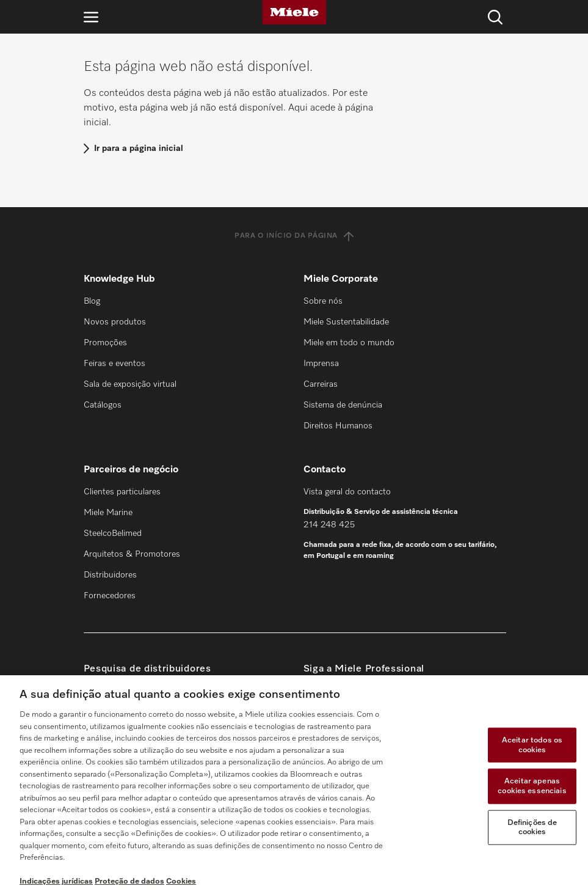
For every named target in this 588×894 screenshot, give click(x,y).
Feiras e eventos (114, 364)
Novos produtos (115, 322)
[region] (294, 785)
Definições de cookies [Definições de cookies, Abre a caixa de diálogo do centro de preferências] (532, 827)
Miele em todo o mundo (349, 343)
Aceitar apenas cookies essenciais (532, 786)
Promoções (105, 343)
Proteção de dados (129, 881)
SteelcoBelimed (113, 533)
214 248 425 (329, 525)
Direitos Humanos (338, 426)
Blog (92, 301)
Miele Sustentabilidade (346, 322)
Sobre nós (323, 301)
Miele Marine (108, 513)
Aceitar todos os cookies (532, 745)
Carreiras (321, 384)
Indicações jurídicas (56, 881)
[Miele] (294, 12)
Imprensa (321, 364)
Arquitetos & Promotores (132, 554)
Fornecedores (110, 596)
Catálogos (103, 405)
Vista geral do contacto (347, 492)
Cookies (181, 881)
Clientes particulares (122, 492)
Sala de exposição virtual (130, 384)
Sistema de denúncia (343, 405)
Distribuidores (110, 575)
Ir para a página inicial (139, 148)
